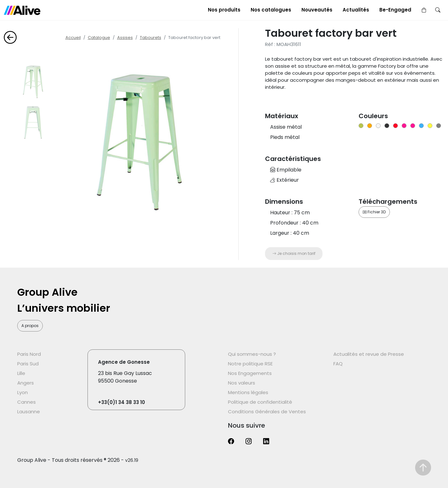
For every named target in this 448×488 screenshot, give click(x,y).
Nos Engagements (250, 373)
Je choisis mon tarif (294, 253)
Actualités (356, 10)
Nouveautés (317, 10)
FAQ (338, 364)
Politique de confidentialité (260, 402)
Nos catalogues (271, 10)
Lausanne (29, 412)
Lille (21, 373)
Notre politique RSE (250, 364)
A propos (30, 326)
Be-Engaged (395, 10)
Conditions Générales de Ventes (267, 412)
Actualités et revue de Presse (369, 354)
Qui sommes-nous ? (252, 354)
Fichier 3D (374, 212)
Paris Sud (28, 364)
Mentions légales (248, 392)
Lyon (23, 392)
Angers (26, 383)
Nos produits (224, 10)
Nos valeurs (242, 383)
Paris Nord (29, 354)
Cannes (27, 402)
